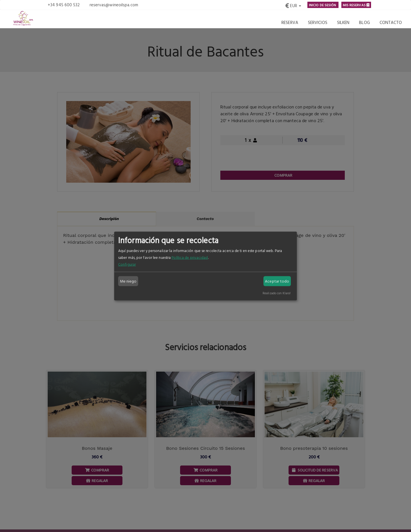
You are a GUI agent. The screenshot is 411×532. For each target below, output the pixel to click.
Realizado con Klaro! (277, 293)
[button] (293, 5)
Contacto (391, 22)
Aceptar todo (277, 281)
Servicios (318, 22)
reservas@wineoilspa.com (114, 5)
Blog (364, 22)
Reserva (290, 22)
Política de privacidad (190, 257)
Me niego (128, 281)
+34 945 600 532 (64, 5)
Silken (343, 22)
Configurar (127, 264)
